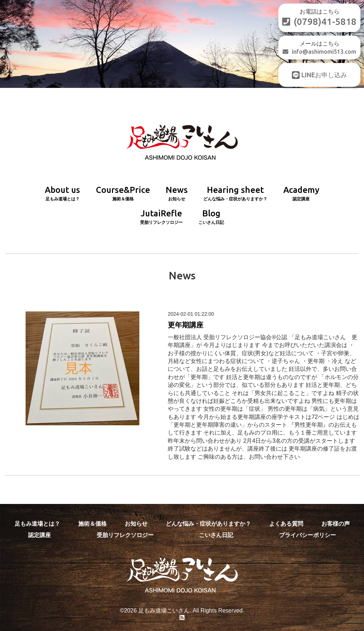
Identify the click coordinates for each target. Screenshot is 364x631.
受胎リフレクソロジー (125, 535)
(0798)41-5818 (319, 22)
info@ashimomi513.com (319, 52)
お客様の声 (336, 524)
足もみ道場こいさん (164, 611)
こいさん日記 (216, 535)
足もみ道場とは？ (37, 524)
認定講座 (39, 535)
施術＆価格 (92, 524)
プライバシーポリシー (307, 535)
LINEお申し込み (319, 75)
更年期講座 (186, 325)
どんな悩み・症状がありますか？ (208, 524)
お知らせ (136, 524)
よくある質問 (286, 524)
